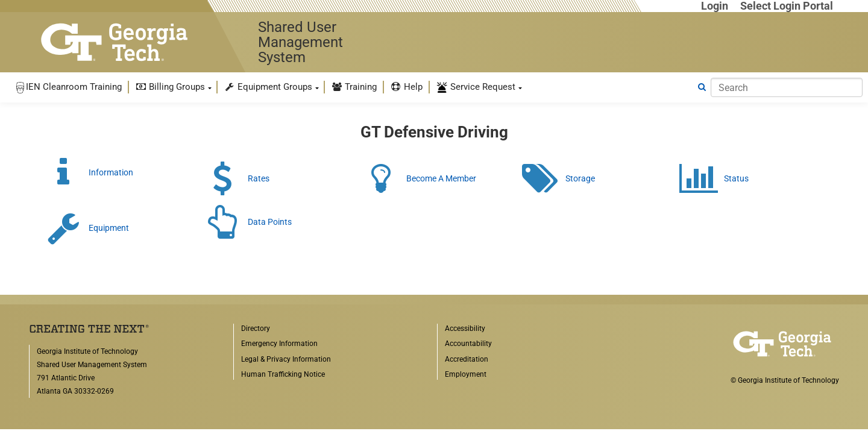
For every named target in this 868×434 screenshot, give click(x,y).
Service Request (476, 87)
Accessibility (465, 329)
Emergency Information (279, 344)
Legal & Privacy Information (286, 359)
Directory (256, 329)
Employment (466, 374)
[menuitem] (68, 87)
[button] (68, 87)
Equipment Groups (268, 87)
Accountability (468, 344)
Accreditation (467, 359)
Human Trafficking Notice (283, 374)
